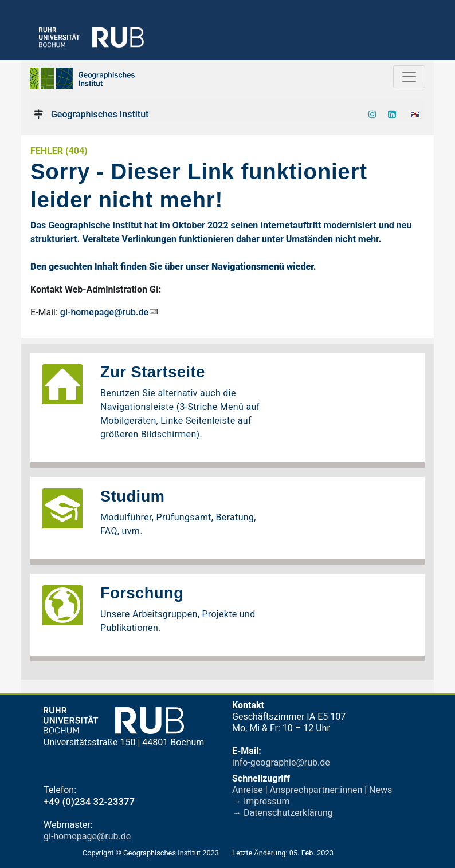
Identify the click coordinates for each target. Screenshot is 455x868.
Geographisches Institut (100, 114)
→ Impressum (261, 801)
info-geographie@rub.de (281, 762)
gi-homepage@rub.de (104, 312)
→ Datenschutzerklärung (283, 813)
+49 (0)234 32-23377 (89, 802)
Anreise (248, 790)
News (381, 790)
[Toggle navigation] (409, 77)
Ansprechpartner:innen (316, 790)
